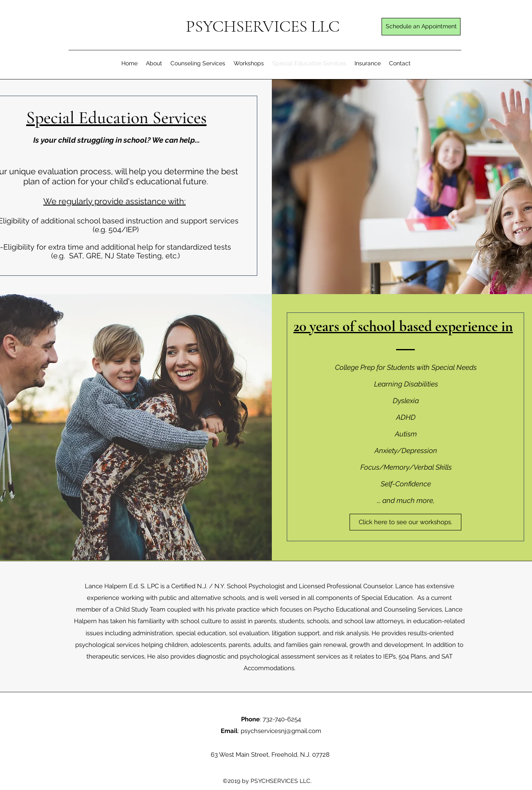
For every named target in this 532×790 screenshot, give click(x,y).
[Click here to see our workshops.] (405, 522)
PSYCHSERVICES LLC (263, 26)
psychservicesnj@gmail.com (281, 731)
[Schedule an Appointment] (421, 27)
